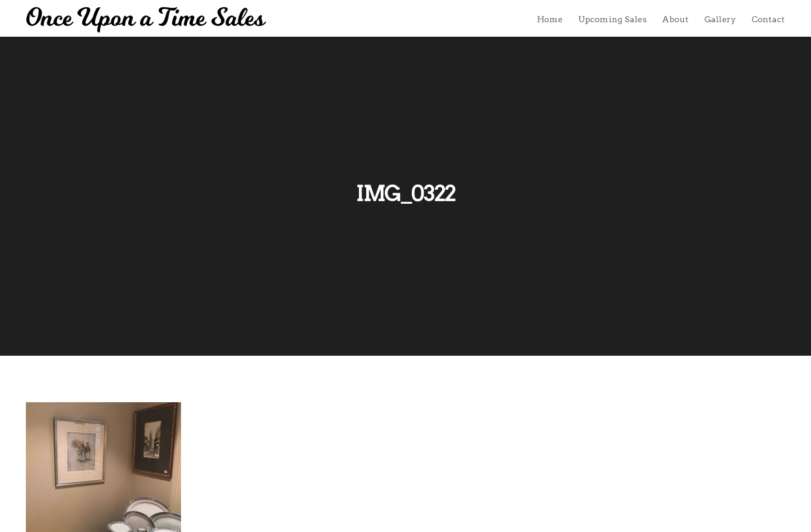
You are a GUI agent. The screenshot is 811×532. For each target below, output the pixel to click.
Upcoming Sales (612, 19)
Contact (768, 19)
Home (550, 19)
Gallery (720, 19)
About (675, 19)
